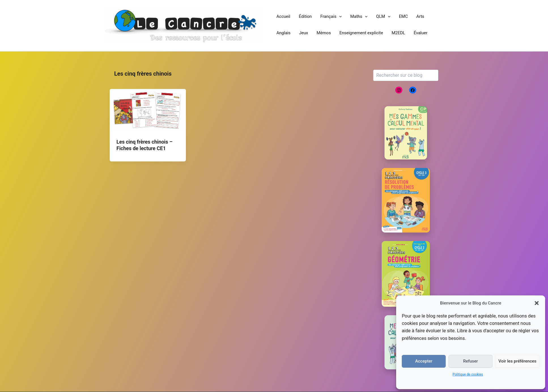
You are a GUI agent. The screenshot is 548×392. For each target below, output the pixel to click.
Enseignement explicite (361, 33)
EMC (403, 16)
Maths (359, 16)
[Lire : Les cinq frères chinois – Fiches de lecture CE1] (148, 110)
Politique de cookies (468, 374)
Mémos (324, 33)
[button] (537, 303)
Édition (305, 16)
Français (331, 16)
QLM (383, 16)
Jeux (303, 33)
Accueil (283, 16)
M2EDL (398, 33)
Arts (420, 16)
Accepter (424, 361)
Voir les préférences (517, 361)
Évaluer (421, 33)
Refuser (470, 361)
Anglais (284, 33)
